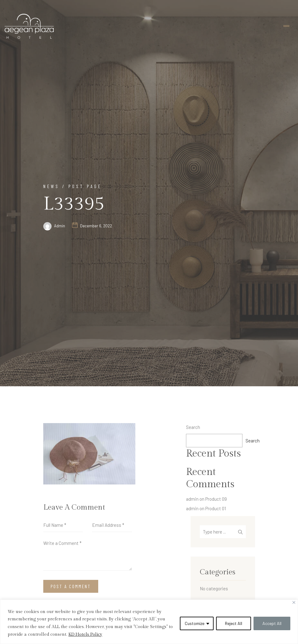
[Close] (294, 602)
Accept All (272, 623)
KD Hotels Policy (85, 634)
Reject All (234, 623)
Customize (195, 623)
